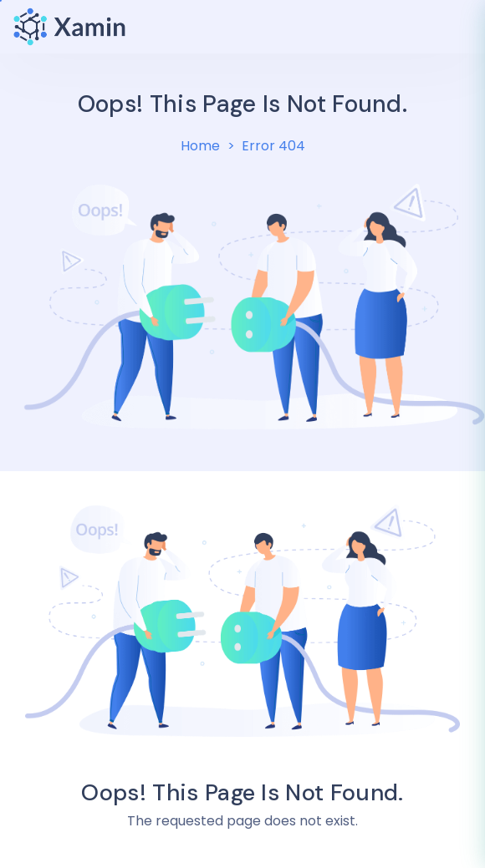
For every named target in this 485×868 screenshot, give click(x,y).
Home (200, 146)
